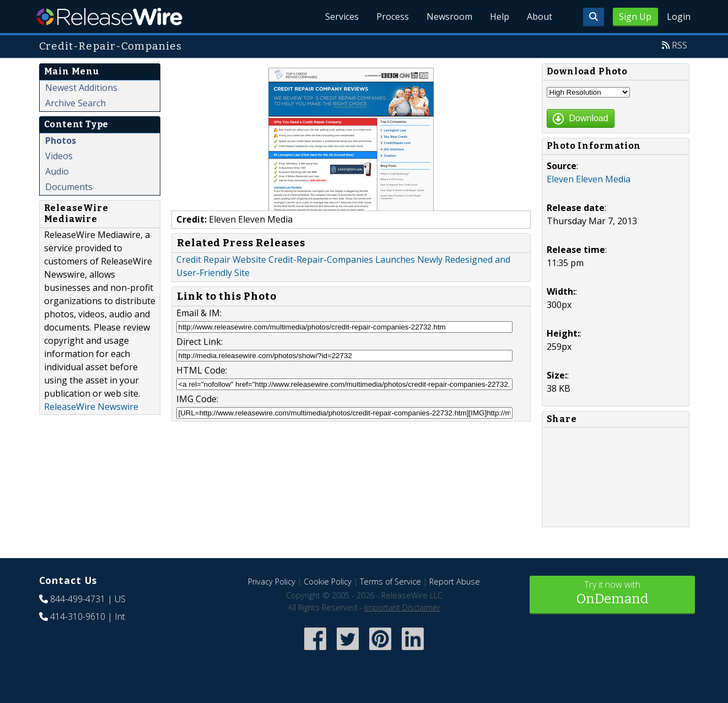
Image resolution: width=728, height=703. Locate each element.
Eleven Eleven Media (589, 179)
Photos (61, 140)
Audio (57, 171)
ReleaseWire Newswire (91, 407)
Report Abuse (455, 582)
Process (393, 17)
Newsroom (449, 17)
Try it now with (612, 594)
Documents (69, 187)
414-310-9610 (78, 617)
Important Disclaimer (402, 607)
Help (500, 17)
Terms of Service (390, 582)
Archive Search (76, 103)
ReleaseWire (109, 17)
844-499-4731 (78, 599)
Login (679, 17)
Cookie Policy (328, 582)
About (540, 17)
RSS (680, 45)
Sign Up (635, 17)
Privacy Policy (272, 582)
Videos (59, 156)
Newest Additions (81, 88)
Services (342, 17)
